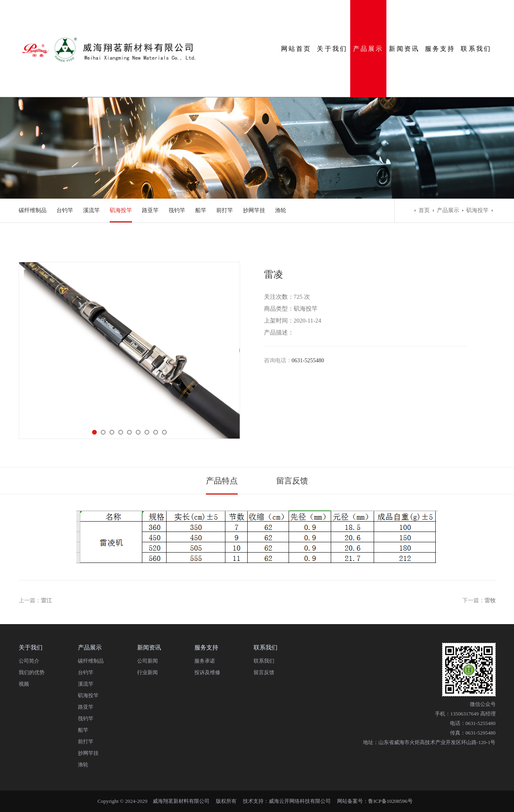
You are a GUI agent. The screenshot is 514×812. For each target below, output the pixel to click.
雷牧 (490, 600)
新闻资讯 (404, 49)
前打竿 (225, 210)
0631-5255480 (308, 361)
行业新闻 (147, 672)
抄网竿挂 (254, 210)
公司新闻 (147, 661)
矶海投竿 (121, 210)
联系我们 (476, 49)
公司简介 (29, 661)
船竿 (201, 210)
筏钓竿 (177, 210)
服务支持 (440, 49)
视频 (24, 684)
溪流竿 (91, 210)
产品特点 (222, 481)
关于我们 (332, 49)
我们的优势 (32, 672)
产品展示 (368, 49)
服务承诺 (205, 661)
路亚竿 (150, 210)
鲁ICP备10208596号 (390, 801)
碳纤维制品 (33, 210)
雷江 (47, 600)
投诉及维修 (207, 672)
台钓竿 (65, 210)
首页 (424, 210)
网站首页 (296, 49)
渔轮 (281, 210)
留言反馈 (292, 481)
